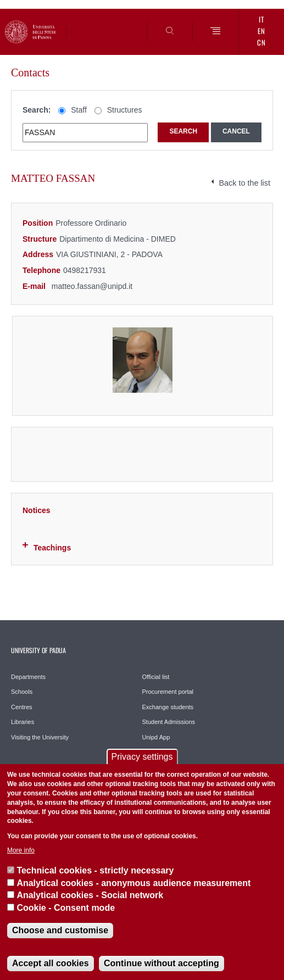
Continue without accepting (162, 963)
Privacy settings (142, 757)
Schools (22, 692)
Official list (156, 677)
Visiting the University (40, 737)
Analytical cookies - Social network (90, 895)
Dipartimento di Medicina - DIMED (118, 239)
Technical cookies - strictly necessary (95, 870)
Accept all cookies (51, 963)
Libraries (23, 722)
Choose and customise (60, 930)
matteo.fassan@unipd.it (92, 286)
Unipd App (156, 737)
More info (21, 850)
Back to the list (244, 183)
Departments (28, 677)
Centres (22, 707)
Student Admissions (169, 722)
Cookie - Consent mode (66, 908)
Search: (37, 110)
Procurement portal (168, 692)
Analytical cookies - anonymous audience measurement (133, 883)
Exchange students (168, 707)
